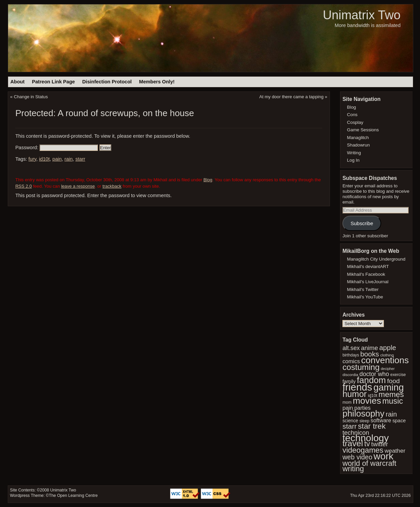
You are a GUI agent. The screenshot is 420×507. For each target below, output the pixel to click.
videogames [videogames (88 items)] (363, 450)
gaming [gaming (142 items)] (389, 387)
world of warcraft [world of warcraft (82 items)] (369, 463)
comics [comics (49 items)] (351, 361)
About (18, 82)
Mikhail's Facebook (366, 274)
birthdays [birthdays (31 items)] (351, 355)
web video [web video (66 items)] (357, 457)
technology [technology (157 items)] (366, 438)
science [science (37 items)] (350, 421)
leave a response (78, 186)
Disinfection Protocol (107, 82)
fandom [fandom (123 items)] (371, 380)
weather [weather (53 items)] (395, 451)
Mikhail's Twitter (363, 289)
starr (80, 159)
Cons (352, 115)
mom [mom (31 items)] (347, 402)
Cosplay (355, 122)
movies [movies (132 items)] (367, 401)
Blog (208, 180)
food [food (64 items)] (394, 381)
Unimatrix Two (362, 15)
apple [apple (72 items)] (388, 348)
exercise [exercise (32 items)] (398, 375)
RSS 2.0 (23, 186)
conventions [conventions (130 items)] (385, 360)
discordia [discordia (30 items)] (350, 375)
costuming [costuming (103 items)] (361, 367)
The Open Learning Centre (73, 496)
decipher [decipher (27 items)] (388, 369)
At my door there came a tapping (291, 97)
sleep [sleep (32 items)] (364, 421)
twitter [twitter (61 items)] (380, 444)
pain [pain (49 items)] (348, 408)
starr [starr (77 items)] (349, 426)
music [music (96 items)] (393, 401)
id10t (45, 159)
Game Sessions (363, 130)
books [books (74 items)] (370, 354)
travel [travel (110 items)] (353, 443)
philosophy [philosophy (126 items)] (363, 413)
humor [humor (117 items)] (355, 394)
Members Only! (157, 82)
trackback (112, 186)
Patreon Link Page (53, 82)
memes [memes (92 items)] (391, 394)
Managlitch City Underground (376, 259)
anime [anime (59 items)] (369, 348)
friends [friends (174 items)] (357, 387)
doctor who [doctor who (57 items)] (374, 374)
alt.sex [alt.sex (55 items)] (351, 348)
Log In (353, 160)
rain (68, 159)
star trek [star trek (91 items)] (372, 426)
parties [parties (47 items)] (362, 408)
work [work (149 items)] (383, 456)
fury (32, 159)
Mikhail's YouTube (365, 297)
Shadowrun (359, 145)
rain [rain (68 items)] (391, 414)
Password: (57, 148)
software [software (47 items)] (381, 420)
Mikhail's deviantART (368, 266)
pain (57, 159)
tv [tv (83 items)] (367, 444)
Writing (354, 153)
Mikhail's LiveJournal (368, 282)
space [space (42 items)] (399, 421)
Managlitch (358, 138)
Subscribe (362, 223)
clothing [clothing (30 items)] (387, 355)
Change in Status (31, 97)
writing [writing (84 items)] (353, 469)
